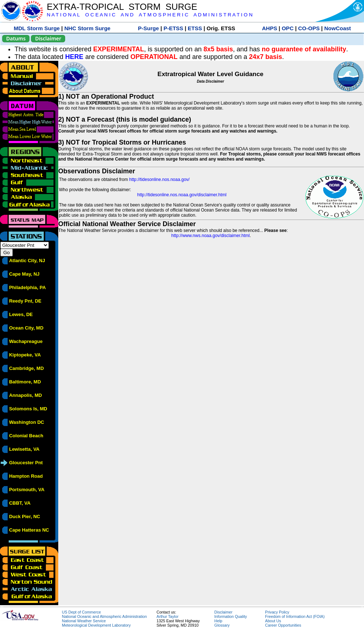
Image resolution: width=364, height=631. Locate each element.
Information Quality (231, 616)
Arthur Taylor (167, 616)
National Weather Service (84, 621)
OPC (288, 28)
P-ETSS (173, 28)
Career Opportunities (283, 625)
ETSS (195, 28)
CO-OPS (309, 28)
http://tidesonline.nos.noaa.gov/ (159, 180)
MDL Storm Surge (37, 28)
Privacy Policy (277, 612)
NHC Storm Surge (88, 28)
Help (218, 621)
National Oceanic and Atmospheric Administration (104, 616)
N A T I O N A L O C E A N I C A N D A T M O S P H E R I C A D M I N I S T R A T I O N (149, 15)
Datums (16, 38)
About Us (273, 621)
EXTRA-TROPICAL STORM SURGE (122, 7)
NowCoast (338, 28)
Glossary (222, 625)
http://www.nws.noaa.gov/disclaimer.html (211, 236)
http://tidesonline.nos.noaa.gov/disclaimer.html (182, 195)
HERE (74, 57)
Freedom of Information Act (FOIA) (295, 616)
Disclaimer (48, 38)
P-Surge (149, 28)
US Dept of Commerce (81, 612)
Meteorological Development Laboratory (96, 625)
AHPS (270, 28)
